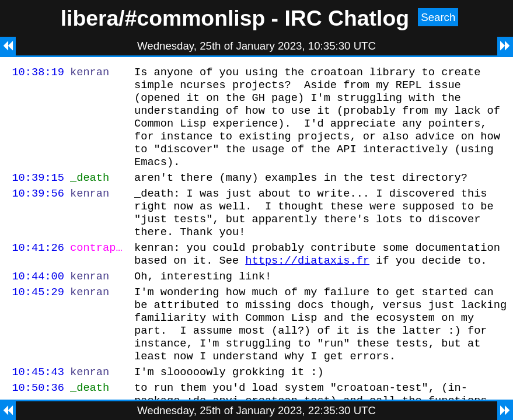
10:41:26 (38, 272)
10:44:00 (38, 304)
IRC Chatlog (347, 18)
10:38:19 (38, 73)
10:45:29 (38, 321)
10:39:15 (38, 193)
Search (438, 17)
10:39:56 (38, 210)
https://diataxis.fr (307, 286)
